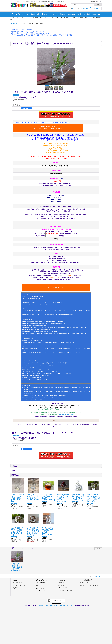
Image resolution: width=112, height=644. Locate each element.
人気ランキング (41, 590)
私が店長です (63, 585)
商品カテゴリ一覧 (41, 580)
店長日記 (61, 583)
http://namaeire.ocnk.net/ (71, 409)
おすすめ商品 (40, 588)
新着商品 (38, 585)
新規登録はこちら (84, 8)
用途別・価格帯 (41, 583)
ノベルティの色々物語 (65, 590)
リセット (99, 549)
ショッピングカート (19, 585)
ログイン (74, 8)
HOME (15, 580)
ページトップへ (97, 576)
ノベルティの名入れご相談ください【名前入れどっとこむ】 (55, 605)
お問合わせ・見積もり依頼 (90, 585)
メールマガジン (63, 588)
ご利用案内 (85, 583)
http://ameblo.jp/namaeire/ (66, 415)
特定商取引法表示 (87, 580)
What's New (62, 580)
